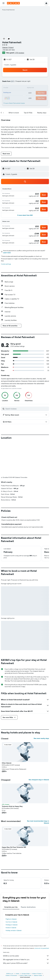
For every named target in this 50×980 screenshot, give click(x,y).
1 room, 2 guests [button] (10, 65)
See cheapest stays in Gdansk (39, 746)
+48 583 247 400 (8, 50)
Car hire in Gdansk (11, 888)
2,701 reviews (19, 53)
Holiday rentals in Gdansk (14, 897)
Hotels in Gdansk (11, 894)
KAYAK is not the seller (26, 922)
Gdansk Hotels (38, 942)
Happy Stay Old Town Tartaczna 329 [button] (14, 813)
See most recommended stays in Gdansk (38, 788)
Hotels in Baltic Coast (25, 942)
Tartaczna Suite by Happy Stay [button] (12, 773)
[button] (3, 3)
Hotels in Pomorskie (11, 942)
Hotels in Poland (37, 940)
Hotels (17, 940)
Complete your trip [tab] (11, 873)
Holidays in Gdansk (12, 891)
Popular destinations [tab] (28, 873)
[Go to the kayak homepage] (13, 3)
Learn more (7, 253)
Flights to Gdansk (11, 885)
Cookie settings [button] (6, 264)
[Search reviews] (27, 409)
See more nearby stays (41, 705)
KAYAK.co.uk (10, 940)
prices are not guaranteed (42, 914)
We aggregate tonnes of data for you (26, 926)
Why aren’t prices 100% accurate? (26, 929)
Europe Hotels (26, 940)
